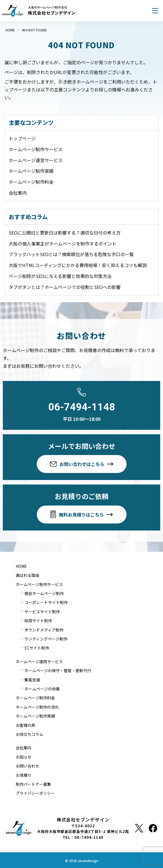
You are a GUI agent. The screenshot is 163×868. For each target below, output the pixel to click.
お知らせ (24, 757)
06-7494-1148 (82, 407)
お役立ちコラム (29, 734)
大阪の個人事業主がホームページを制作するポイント (63, 244)
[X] (139, 828)
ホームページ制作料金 (31, 182)
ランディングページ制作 (46, 639)
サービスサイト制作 (42, 612)
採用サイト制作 (38, 621)
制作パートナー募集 (33, 784)
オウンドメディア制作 (44, 630)
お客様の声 (26, 725)
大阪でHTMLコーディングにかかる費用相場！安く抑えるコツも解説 (78, 265)
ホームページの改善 (42, 689)
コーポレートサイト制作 (46, 602)
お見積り (24, 775)
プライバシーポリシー (35, 793)
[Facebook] (153, 828)
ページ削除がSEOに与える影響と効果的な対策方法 (60, 276)
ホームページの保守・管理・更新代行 (58, 670)
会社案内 (18, 193)
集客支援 (32, 680)
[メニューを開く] (155, 11)
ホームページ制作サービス (36, 149)
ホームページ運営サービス (36, 160)
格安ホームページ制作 (44, 593)
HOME (21, 566)
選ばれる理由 (27, 575)
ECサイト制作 (37, 648)
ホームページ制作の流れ (37, 707)
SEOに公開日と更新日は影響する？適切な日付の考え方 (65, 233)
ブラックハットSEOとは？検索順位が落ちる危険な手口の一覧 (71, 254)
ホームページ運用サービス (39, 662)
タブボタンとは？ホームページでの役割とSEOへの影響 (65, 287)
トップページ (22, 138)
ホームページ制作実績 (31, 171)
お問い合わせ (27, 766)
